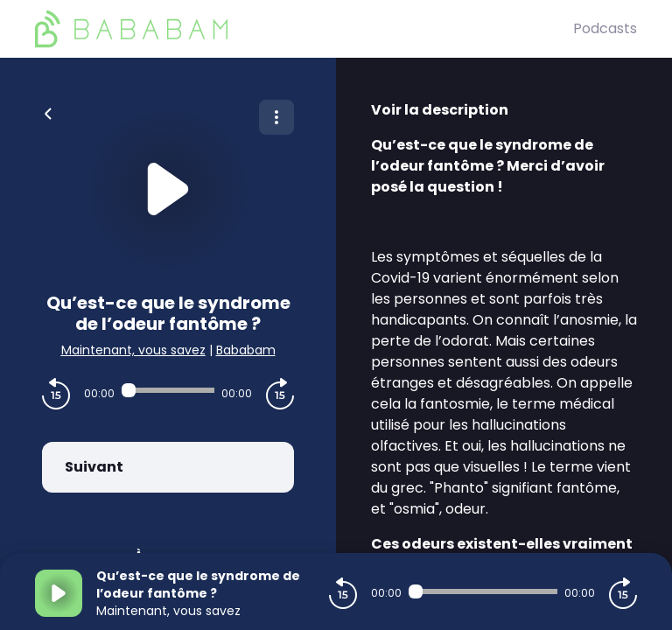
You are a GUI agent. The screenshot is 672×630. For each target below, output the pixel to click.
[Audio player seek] (168, 390)
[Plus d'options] (276, 117)
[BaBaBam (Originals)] (304, 29)
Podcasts (605, 28)
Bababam (246, 350)
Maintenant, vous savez (133, 350)
